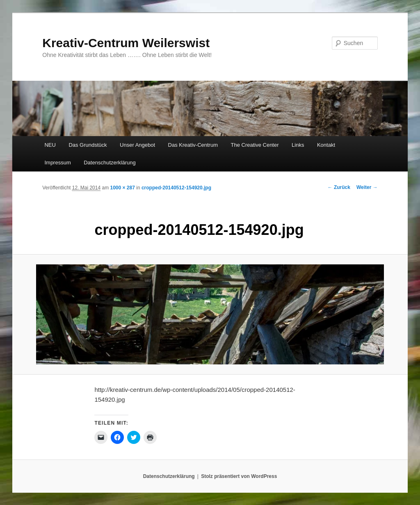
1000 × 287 (122, 188)
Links (298, 145)
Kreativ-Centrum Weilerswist (126, 43)
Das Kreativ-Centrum (193, 145)
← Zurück (339, 187)
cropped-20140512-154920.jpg (176, 188)
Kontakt (326, 145)
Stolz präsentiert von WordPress (239, 476)
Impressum (57, 163)
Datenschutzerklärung (110, 163)
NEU (50, 145)
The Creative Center (255, 145)
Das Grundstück (88, 145)
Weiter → (367, 187)
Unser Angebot (137, 145)
